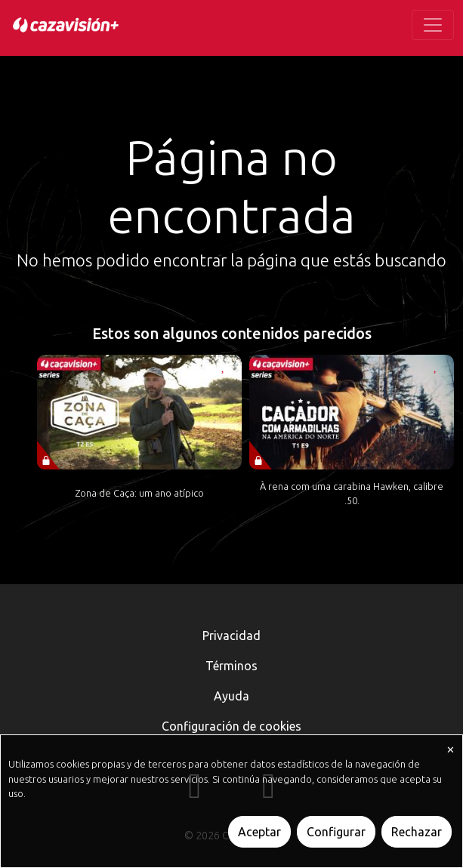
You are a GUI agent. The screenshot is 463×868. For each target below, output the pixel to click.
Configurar (336, 832)
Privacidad (231, 636)
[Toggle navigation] (433, 25)
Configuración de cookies (231, 726)
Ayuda (231, 696)
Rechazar (417, 832)
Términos (231, 666)
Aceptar (259, 832)
